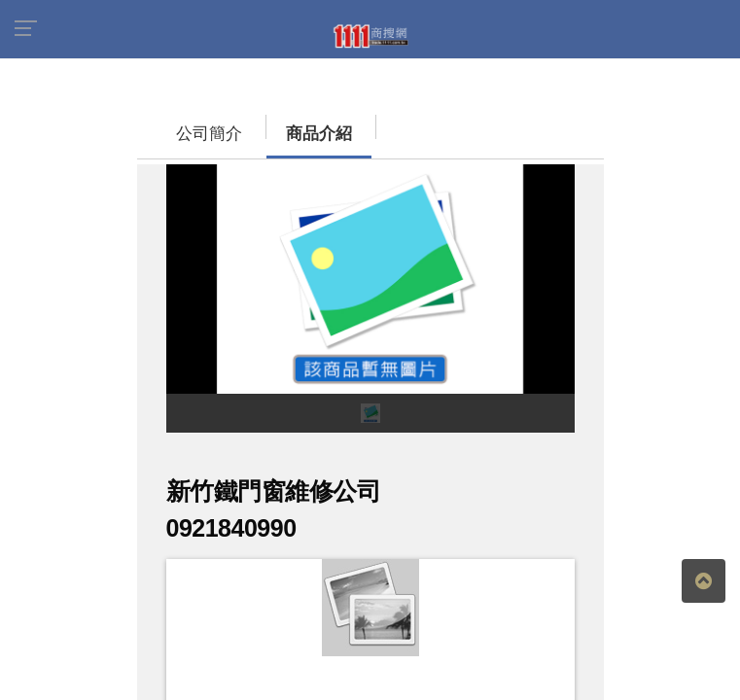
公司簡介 (190, 134)
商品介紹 (300, 134)
